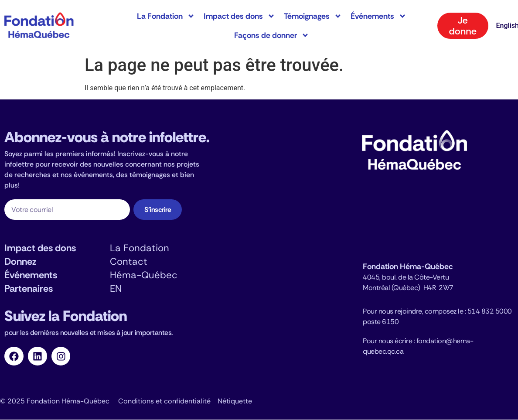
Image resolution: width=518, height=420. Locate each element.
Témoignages (313, 16)
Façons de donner (272, 35)
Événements (378, 16)
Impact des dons (239, 16)
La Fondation (166, 16)
